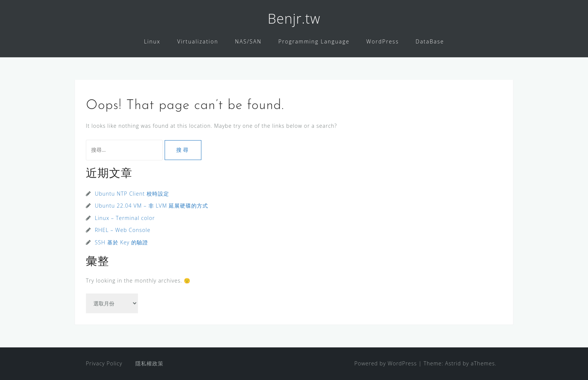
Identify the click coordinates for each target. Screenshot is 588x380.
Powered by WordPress (386, 363)
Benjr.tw (294, 19)
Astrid (453, 363)
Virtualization (198, 41)
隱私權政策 (149, 363)
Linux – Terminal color (125, 218)
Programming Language (314, 41)
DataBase (430, 41)
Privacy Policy (104, 363)
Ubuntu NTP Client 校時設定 (132, 194)
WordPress (383, 41)
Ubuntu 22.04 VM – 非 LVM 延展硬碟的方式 (152, 206)
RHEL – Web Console (123, 230)
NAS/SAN (248, 41)
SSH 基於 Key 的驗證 (122, 242)
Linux (152, 41)
